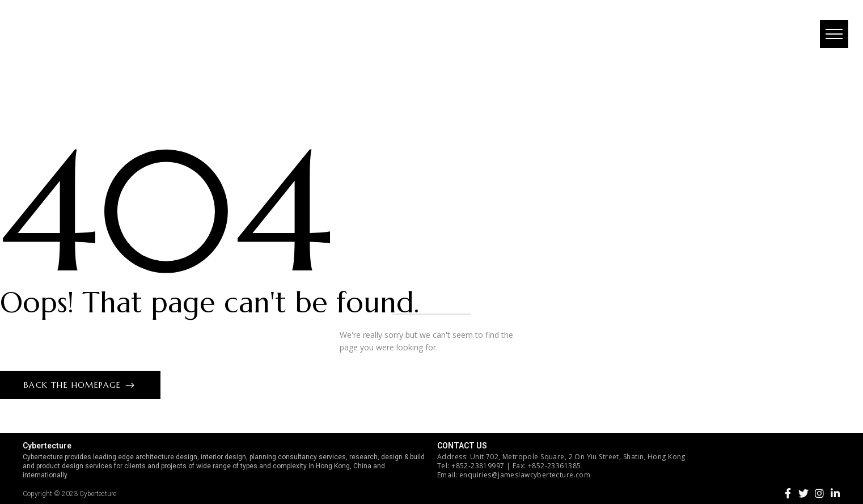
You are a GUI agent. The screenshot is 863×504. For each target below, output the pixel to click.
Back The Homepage (74, 385)
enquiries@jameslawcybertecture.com (525, 475)
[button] (832, 37)
